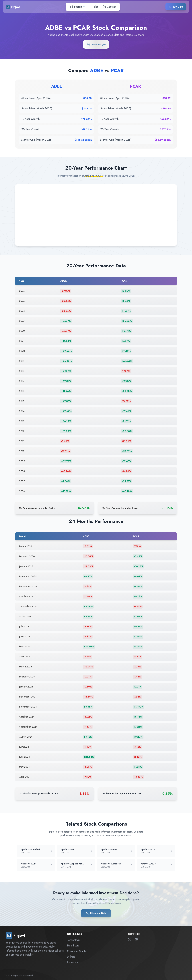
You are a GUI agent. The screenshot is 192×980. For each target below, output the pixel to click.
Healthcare (73, 946)
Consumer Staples (77, 951)
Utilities (71, 957)
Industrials (73, 962)
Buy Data (176, 6)
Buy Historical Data (96, 913)
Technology (73, 940)
